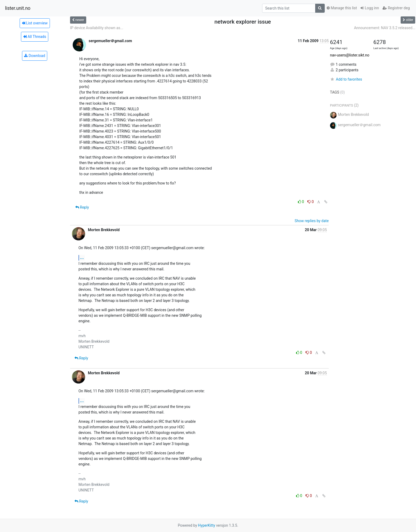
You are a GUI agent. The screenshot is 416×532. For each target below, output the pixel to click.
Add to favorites (346, 79)
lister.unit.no (18, 8)
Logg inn (370, 8)
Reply (82, 207)
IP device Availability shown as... (97, 28)
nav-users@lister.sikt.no (350, 55)
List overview (35, 23)
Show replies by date (312, 221)
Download (35, 56)
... (82, 258)
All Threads (34, 37)
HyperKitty (207, 525)
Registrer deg (396, 8)
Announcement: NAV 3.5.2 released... (385, 28)
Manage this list (342, 8)
